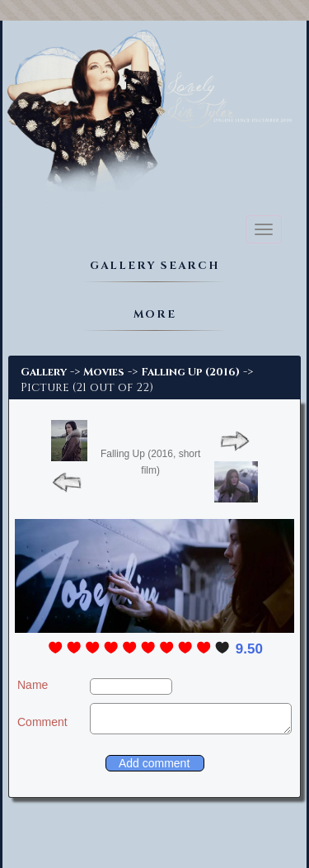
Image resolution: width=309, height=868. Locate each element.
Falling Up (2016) (190, 372)
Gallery (44, 372)
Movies (104, 372)
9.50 (249, 649)
